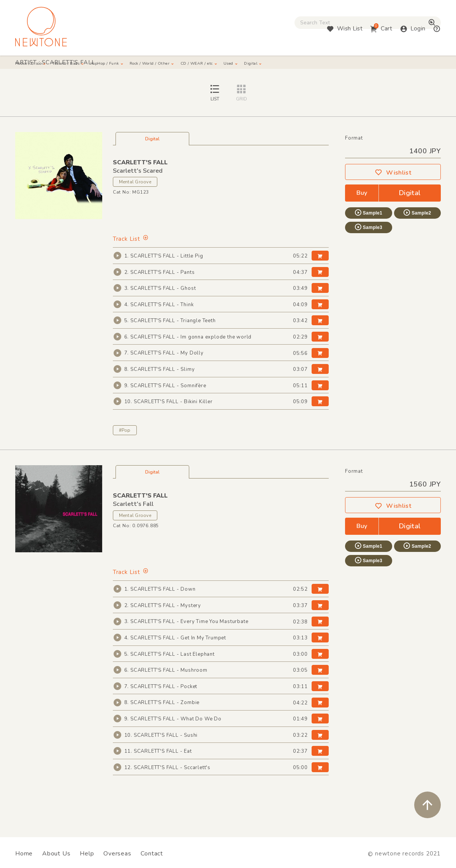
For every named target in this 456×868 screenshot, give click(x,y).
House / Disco (38, 65)
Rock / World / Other (207, 65)
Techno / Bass (91, 65)
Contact (152, 854)
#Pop (125, 447)
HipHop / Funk (145, 65)
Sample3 (368, 244)
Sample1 (368, 229)
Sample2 (417, 229)
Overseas (117, 854)
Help (87, 854)
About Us (56, 854)
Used (319, 65)
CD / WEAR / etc (274, 65)
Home (24, 854)
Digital (350, 65)
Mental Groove (135, 199)
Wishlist (393, 189)
